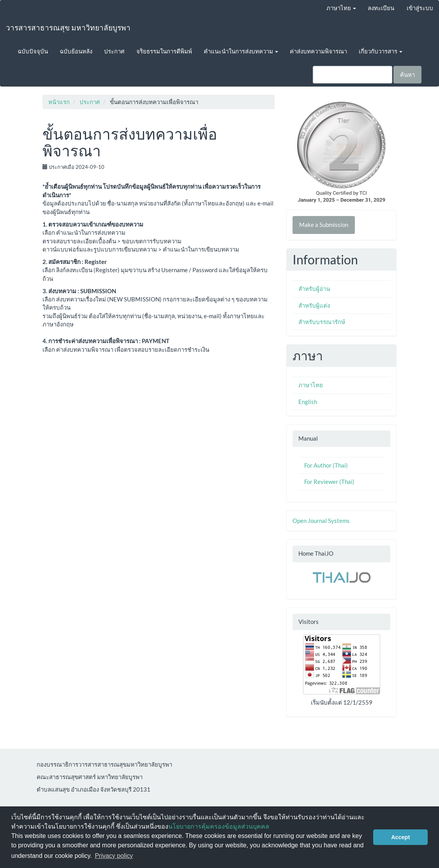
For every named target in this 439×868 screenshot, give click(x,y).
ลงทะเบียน (381, 8)
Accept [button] (400, 837)
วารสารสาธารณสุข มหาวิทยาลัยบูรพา (68, 27)
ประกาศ (114, 51)
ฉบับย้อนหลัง (76, 51)
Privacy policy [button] (114, 856)
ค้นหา (407, 74)
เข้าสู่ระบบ (420, 8)
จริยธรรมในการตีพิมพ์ (164, 51)
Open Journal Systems (321, 521)
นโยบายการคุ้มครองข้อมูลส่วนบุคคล (219, 826)
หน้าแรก (59, 102)
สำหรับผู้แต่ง (314, 305)
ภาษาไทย (311, 385)
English (308, 402)
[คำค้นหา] (353, 75)
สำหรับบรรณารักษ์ (322, 322)
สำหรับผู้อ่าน (314, 289)
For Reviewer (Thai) (329, 482)
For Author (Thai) (326, 465)
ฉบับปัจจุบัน (33, 51)
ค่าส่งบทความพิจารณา (318, 51)
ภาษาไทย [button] (341, 8)
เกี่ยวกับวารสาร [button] (381, 51)
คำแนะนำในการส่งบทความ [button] (241, 51)
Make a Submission (324, 225)
